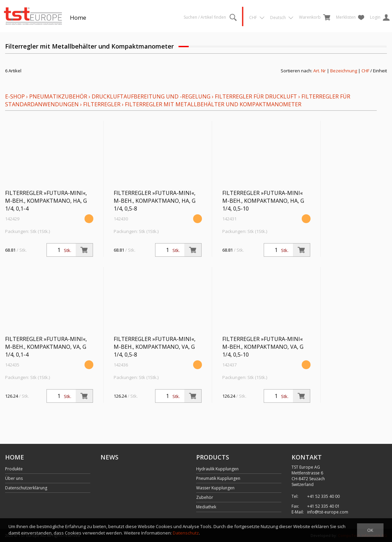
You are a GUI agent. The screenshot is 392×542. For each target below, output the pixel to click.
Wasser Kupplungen (215, 488)
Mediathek (206, 507)
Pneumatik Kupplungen (218, 478)
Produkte (14, 469)
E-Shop (15, 96)
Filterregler (102, 104)
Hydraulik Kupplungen (217, 469)
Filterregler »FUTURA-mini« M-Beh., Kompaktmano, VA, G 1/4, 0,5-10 (263, 347)
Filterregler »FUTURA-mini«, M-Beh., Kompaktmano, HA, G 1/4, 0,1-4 (46, 201)
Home (78, 17)
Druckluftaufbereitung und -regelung (151, 96)
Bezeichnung (344, 71)
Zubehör (205, 497)
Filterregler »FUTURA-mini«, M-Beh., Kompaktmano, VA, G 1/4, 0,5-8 (155, 347)
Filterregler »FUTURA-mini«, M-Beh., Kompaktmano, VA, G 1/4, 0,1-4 (46, 347)
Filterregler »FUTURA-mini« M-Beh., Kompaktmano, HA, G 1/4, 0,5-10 (263, 201)
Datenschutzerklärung (26, 488)
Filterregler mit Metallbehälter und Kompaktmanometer (213, 104)
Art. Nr (320, 71)
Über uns (14, 478)
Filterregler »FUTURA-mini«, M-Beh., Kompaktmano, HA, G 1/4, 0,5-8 (155, 201)
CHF (365, 71)
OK (370, 530)
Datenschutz (186, 533)
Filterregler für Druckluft (256, 96)
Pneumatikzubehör (59, 96)
